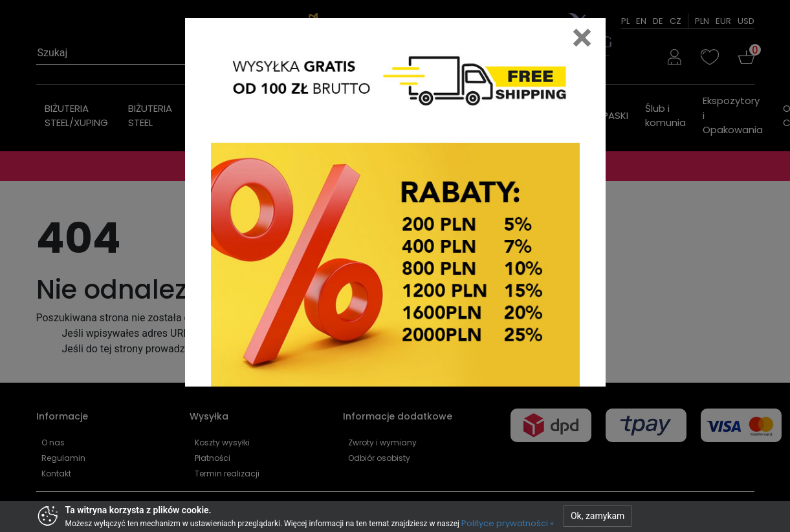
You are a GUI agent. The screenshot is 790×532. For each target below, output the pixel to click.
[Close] (582, 37)
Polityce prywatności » (508, 523)
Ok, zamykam (598, 516)
